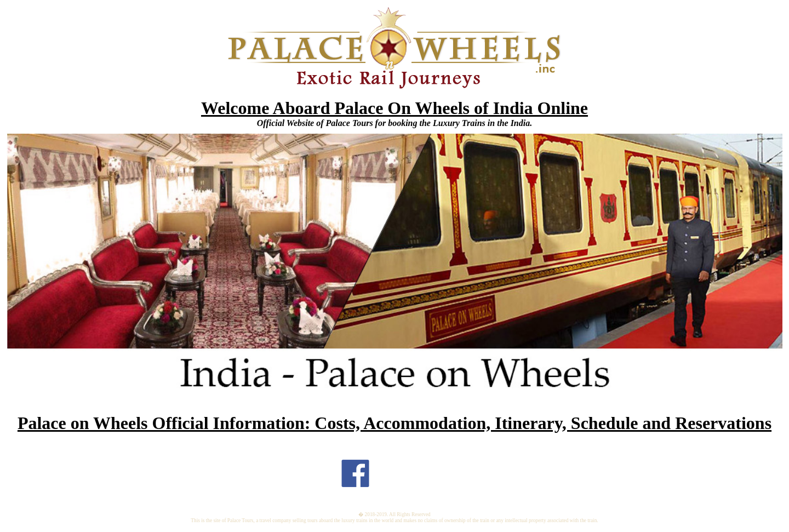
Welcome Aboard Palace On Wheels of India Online (395, 108)
